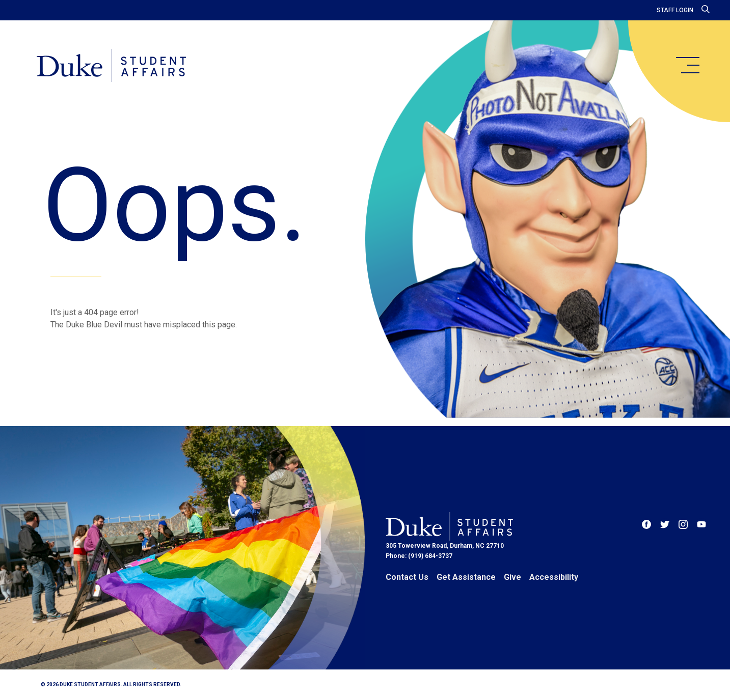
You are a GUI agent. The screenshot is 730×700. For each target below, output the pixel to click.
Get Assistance (466, 577)
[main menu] (687, 65)
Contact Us (407, 577)
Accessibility (554, 577)
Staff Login (675, 10)
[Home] (111, 66)
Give (512, 577)
